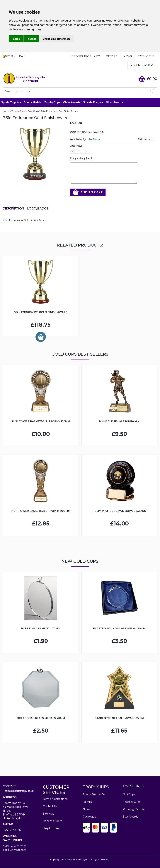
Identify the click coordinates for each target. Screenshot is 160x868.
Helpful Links (51, 829)
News (128, 56)
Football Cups (132, 802)
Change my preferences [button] (57, 39)
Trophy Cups (54, 102)
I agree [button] (16, 39)
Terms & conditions (55, 799)
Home (6, 111)
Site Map (49, 814)
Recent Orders (142, 65)
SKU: (141, 140)
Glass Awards (73, 102)
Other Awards (116, 102)
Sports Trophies (13, 102)
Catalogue (146, 56)
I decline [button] (31, 39)
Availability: (78, 140)
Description (13, 209)
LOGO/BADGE (38, 209)
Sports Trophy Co (86, 56)
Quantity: (76, 146)
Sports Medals (34, 102)
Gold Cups (33, 111)
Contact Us (50, 807)
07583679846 (12, 830)
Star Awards (131, 817)
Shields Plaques (95, 102)
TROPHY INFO (96, 787)
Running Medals (133, 810)
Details (112, 56)
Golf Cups (129, 795)
